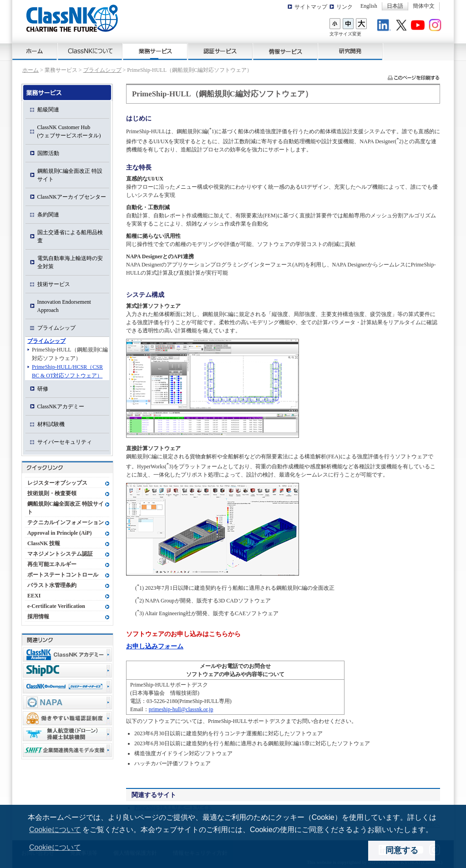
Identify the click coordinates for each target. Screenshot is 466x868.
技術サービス (54, 284)
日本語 (395, 6)
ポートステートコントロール (63, 575)
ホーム (35, 52)
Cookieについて (55, 830)
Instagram (436, 26)
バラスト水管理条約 (52, 585)
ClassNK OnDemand (67, 686)
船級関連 (48, 110)
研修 (43, 389)
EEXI (34, 596)
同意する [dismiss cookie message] (402, 850)
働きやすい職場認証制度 (67, 718)
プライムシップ (102, 70)
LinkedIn (385, 26)
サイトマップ (311, 7)
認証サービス (220, 52)
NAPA (67, 702)
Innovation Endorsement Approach (64, 306)
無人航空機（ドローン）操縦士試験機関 (67, 734)
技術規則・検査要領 (52, 493)
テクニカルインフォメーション (66, 522)
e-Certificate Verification (56, 606)
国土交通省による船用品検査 (70, 236)
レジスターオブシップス (57, 483)
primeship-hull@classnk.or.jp (181, 709)
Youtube (419, 26)
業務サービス (155, 52)
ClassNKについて (90, 52)
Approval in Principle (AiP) (59, 533)
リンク (344, 7)
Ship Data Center (67, 670)
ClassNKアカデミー (61, 406)
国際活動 (48, 153)
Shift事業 (67, 750)
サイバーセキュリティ (65, 442)
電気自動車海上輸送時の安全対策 (70, 262)
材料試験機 (51, 424)
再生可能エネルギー (52, 564)
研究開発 (351, 52)
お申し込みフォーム (155, 646)
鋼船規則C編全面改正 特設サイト (70, 175)
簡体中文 (424, 6)
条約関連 (48, 215)
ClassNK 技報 (44, 543)
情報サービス (286, 52)
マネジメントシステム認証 (60, 554)
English (369, 6)
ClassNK (72, 18)
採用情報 (38, 617)
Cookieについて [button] (55, 847)
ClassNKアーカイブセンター (72, 197)
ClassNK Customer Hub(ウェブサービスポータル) (69, 131)
